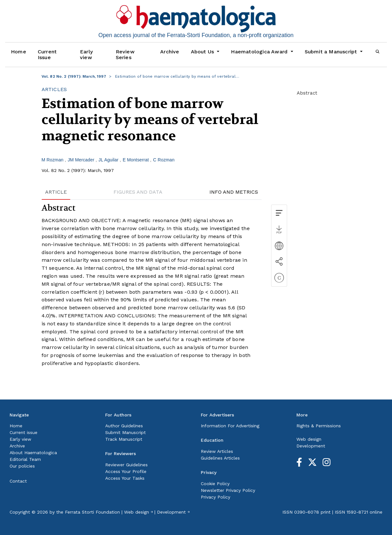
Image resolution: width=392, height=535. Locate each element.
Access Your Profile (126, 471)
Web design (309, 439)
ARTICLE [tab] (56, 192)
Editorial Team (25, 459)
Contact (18, 481)
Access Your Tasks (125, 478)
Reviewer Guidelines (126, 465)
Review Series (125, 54)
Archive (170, 52)
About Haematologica (33, 453)
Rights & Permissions (319, 426)
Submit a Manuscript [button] (332, 52)
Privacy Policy (216, 497)
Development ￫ (173, 512)
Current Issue (47, 54)
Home (19, 52)
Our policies (22, 466)
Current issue (24, 432)
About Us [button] (203, 52)
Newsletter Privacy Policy (228, 490)
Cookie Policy (215, 484)
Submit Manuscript (125, 432)
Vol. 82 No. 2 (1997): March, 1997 (74, 76)
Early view (86, 54)
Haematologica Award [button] (260, 52)
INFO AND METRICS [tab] (234, 192)
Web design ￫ (138, 512)
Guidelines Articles (220, 458)
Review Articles (217, 451)
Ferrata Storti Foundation (92, 512)
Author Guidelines (124, 426)
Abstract (307, 93)
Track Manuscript (124, 439)
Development (311, 446)
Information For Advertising (230, 426)
